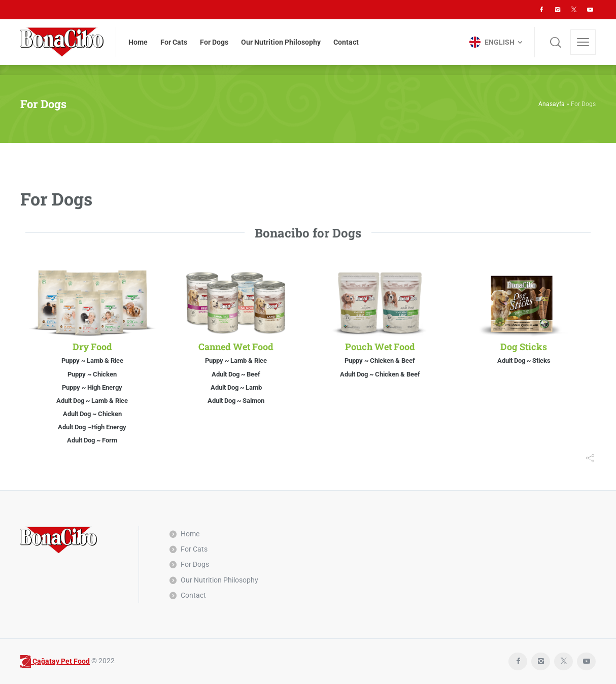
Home (190, 534)
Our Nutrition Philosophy (219, 580)
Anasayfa (552, 104)
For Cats (194, 549)
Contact (193, 595)
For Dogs (195, 564)
